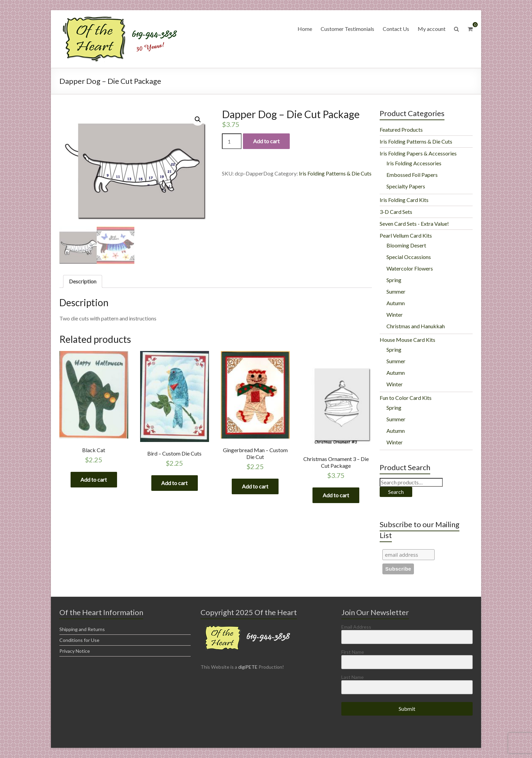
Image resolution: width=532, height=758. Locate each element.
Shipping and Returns (82, 629)
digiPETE (248, 667)
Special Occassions (409, 257)
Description (83, 281)
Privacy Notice (75, 651)
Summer (396, 291)
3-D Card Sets (396, 212)
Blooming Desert (406, 245)
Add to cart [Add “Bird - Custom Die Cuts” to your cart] (174, 483)
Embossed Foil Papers (412, 175)
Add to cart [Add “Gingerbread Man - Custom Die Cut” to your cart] (255, 486)
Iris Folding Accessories (414, 163)
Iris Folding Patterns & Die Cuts (335, 173)
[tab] (83, 281)
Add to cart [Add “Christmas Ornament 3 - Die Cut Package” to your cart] (336, 495)
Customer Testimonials (347, 29)
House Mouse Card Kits (407, 340)
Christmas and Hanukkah (416, 326)
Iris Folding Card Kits (404, 200)
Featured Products (401, 130)
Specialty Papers (406, 186)
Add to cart (266, 141)
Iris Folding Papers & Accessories (418, 153)
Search (396, 492)
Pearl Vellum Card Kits (406, 235)
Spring (394, 280)
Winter (395, 315)
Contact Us (396, 29)
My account (432, 29)
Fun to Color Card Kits (406, 398)
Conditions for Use (79, 640)
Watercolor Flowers (410, 268)
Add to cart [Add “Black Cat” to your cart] (94, 479)
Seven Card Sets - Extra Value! (414, 224)
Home (305, 29)
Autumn (396, 303)
